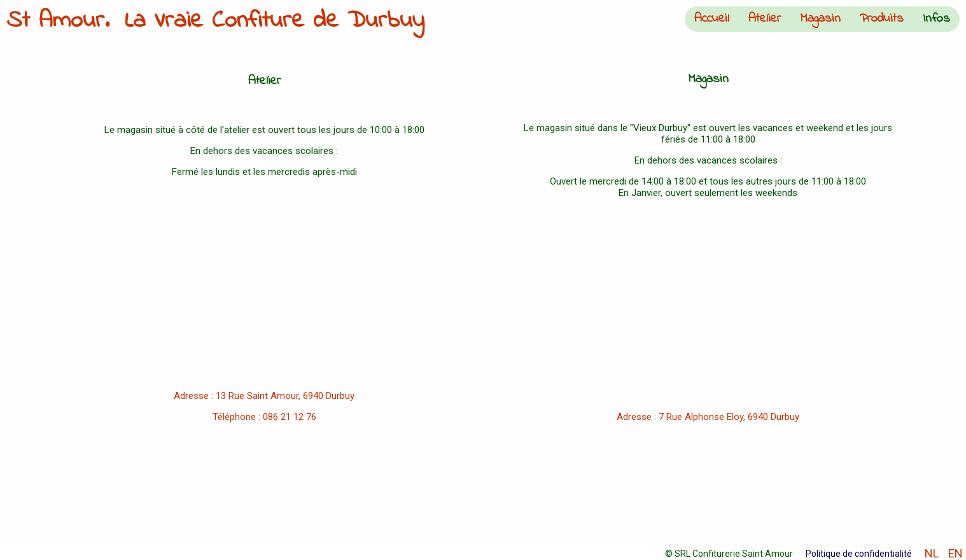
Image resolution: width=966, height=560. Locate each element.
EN (955, 554)
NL (932, 554)
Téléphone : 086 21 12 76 (264, 417)
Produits (882, 19)
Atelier (765, 19)
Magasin (820, 19)
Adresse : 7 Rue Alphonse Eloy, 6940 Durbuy (708, 417)
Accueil (712, 19)
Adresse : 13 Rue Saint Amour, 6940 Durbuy (264, 396)
